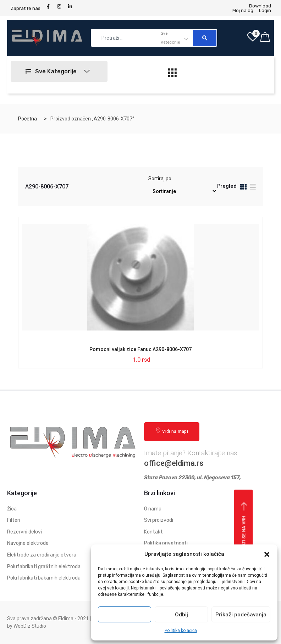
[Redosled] (182, 191)
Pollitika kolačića (181, 631)
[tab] (243, 188)
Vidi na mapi (172, 431)
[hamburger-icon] (173, 75)
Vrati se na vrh (244, 527)
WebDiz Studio (30, 626)
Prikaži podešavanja (241, 615)
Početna (27, 119)
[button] (267, 554)
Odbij (181, 615)
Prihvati (125, 615)
